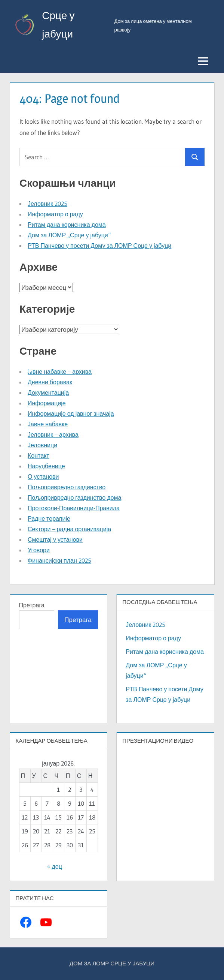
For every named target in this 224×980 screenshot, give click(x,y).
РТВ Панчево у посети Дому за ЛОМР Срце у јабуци (99, 246)
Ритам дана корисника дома (67, 225)
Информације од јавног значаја (71, 414)
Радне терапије (49, 518)
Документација (48, 393)
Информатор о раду (55, 214)
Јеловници (42, 445)
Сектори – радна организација (69, 529)
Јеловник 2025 (47, 204)
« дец (54, 866)
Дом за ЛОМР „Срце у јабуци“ (69, 235)
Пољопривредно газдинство (67, 487)
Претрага (32, 605)
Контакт (39, 456)
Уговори (39, 550)
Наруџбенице (46, 466)
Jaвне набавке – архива (60, 372)
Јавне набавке (48, 424)
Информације (47, 403)
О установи (43, 477)
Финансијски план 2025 (59, 560)
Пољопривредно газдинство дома (74, 497)
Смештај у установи (55, 539)
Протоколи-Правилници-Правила (74, 508)
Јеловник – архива (53, 435)
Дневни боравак (50, 382)
